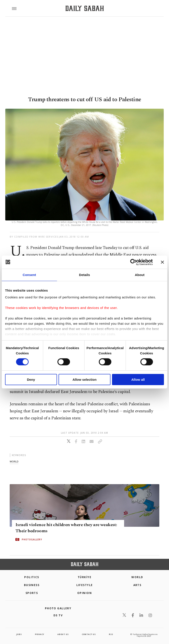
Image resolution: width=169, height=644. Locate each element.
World (137, 577)
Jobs (19, 634)
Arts (137, 585)
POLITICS (32, 577)
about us (63, 634)
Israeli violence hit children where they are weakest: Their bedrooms (66, 528)
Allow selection (84, 380)
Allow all (138, 380)
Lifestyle (85, 585)
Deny (31, 380)
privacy (40, 634)
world (14, 461)
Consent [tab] (29, 275)
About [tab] (140, 275)
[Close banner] (162, 262)
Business (32, 585)
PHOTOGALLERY (32, 539)
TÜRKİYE (84, 577)
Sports (32, 593)
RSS (111, 634)
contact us (89, 634)
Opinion (84, 593)
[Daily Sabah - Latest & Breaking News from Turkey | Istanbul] (85, 8)
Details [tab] (84, 275)
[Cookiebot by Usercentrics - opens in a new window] (133, 262)
